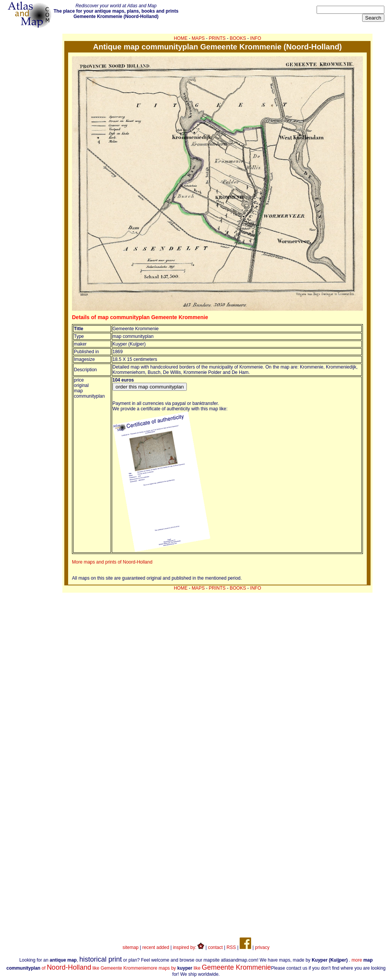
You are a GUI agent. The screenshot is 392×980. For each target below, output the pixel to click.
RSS (231, 947)
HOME (181, 38)
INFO (256, 38)
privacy (262, 947)
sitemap (131, 947)
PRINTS (217, 38)
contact (215, 947)
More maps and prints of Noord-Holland (112, 562)
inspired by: (189, 947)
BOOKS (238, 38)
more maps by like (209, 968)
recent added (156, 947)
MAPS (198, 38)
